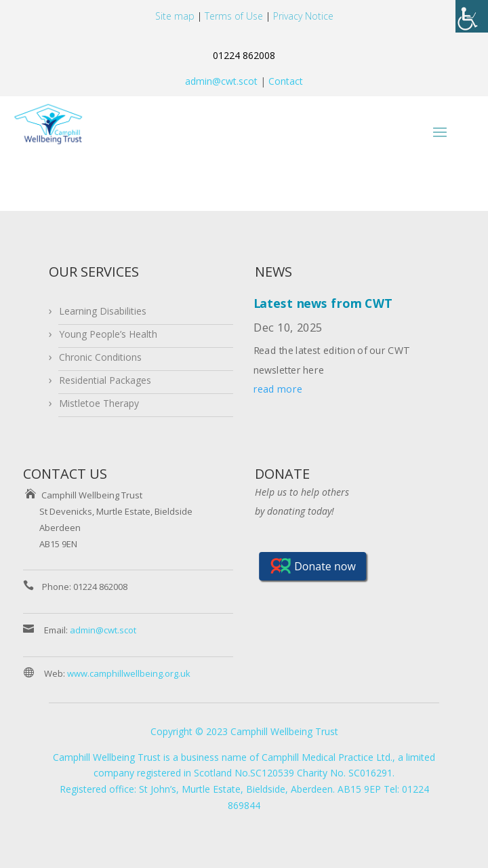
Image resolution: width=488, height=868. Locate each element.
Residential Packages (105, 380)
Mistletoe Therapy (99, 403)
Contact (284, 81)
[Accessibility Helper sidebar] (472, 16)
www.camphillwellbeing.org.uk (129, 673)
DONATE (282, 474)
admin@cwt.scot (221, 81)
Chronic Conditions (100, 357)
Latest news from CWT (323, 304)
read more (278, 389)
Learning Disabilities (103, 311)
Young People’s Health (108, 334)
